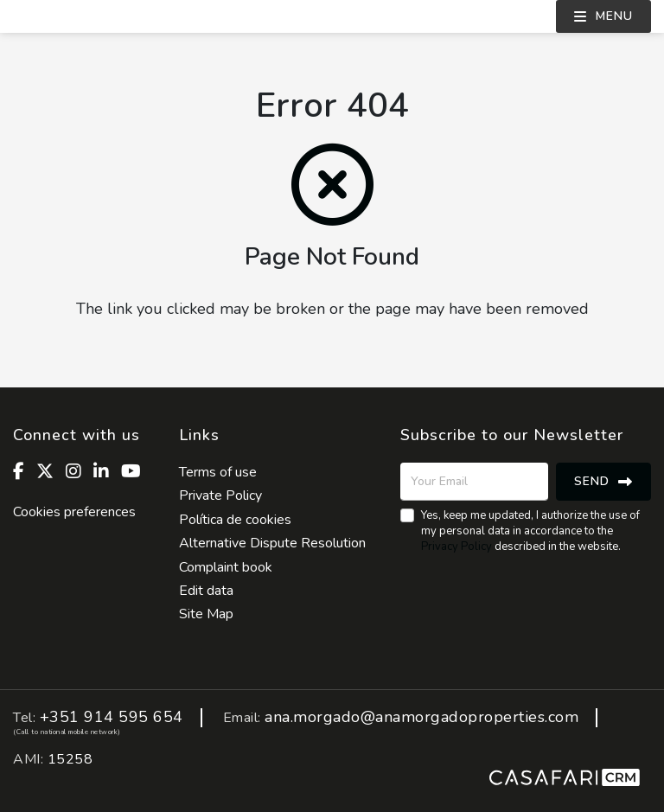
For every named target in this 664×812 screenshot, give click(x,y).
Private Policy (220, 496)
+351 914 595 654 (112, 717)
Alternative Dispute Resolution (272, 543)
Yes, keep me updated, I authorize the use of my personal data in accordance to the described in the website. (530, 531)
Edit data (206, 591)
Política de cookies (235, 520)
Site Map (206, 614)
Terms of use (218, 472)
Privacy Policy (456, 547)
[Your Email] (474, 482)
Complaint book (226, 567)
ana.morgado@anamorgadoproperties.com (421, 717)
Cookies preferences (74, 512)
